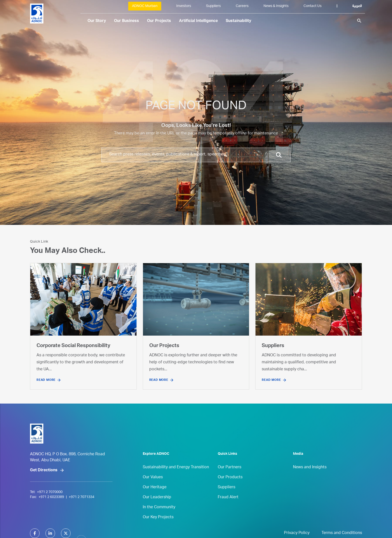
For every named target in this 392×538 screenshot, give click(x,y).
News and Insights (310, 478)
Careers (242, 6)
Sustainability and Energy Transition (176, 478)
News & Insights (276, 6)
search (359, 21)
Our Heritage (155, 498)
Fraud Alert (228, 508)
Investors (184, 6)
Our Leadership (157, 508)
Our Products (230, 488)
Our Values (153, 488)
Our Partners (229, 478)
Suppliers (213, 6)
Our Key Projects (158, 528)
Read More (46, 380)
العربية (357, 6)
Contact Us (312, 6)
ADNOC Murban (145, 6)
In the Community (159, 518)
